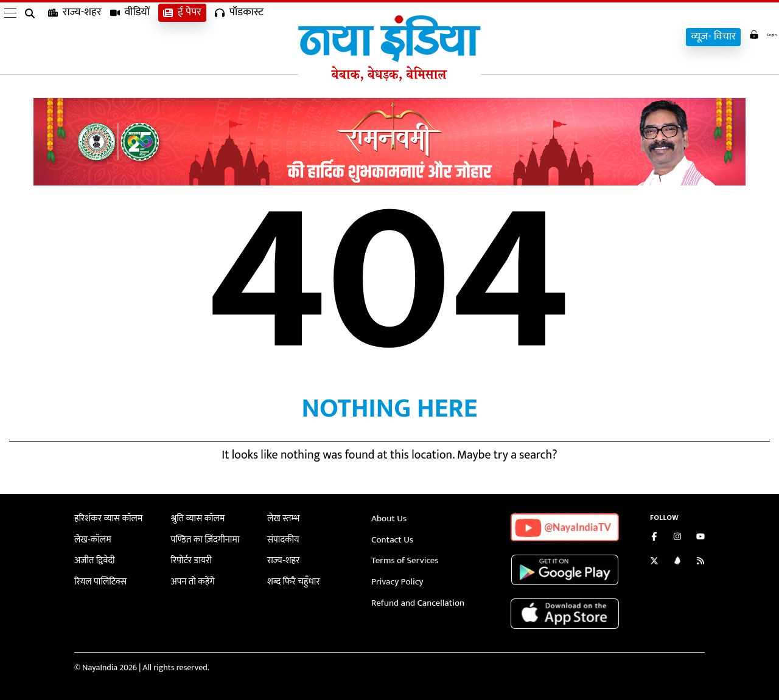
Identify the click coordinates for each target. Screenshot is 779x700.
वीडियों (130, 37)
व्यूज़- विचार (700, 37)
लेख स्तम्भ (282, 518)
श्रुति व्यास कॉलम (196, 518)
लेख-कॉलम (91, 539)
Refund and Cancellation (414, 600)
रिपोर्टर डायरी (190, 559)
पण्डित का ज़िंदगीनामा (203, 539)
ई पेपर (182, 37)
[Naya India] (389, 78)
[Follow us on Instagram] (677, 538)
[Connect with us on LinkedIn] (677, 562)
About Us (388, 518)
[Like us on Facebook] (654, 538)
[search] (32, 38)
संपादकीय (282, 539)
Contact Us (391, 539)
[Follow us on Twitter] (654, 562)
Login (756, 36)
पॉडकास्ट (239, 37)
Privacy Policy (395, 579)
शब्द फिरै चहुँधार (292, 579)
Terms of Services (402, 559)
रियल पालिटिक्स (99, 579)
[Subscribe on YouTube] (700, 538)
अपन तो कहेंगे (191, 579)
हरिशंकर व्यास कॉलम (106, 518)
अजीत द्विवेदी (93, 559)
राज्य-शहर (75, 37)
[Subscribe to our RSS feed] (700, 562)
